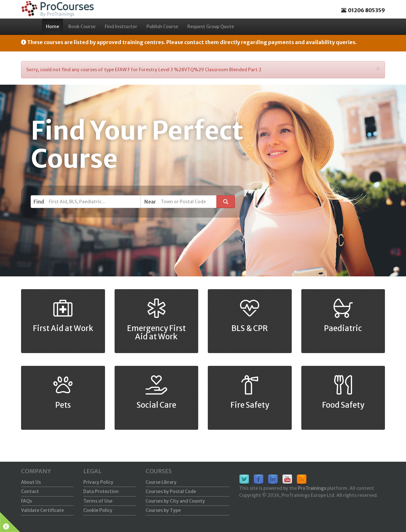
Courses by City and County (175, 501)
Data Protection (101, 491)
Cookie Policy (98, 510)
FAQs (26, 501)
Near (150, 202)
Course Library (161, 482)
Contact (30, 491)
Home (53, 27)
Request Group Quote (211, 27)
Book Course (82, 27)
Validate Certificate (42, 510)
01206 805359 (366, 10)
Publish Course (162, 27)
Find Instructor (121, 27)
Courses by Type (163, 510)
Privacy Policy (98, 482)
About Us (31, 482)
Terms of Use (98, 501)
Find (39, 202)
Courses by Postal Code (171, 491)
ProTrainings (312, 488)
